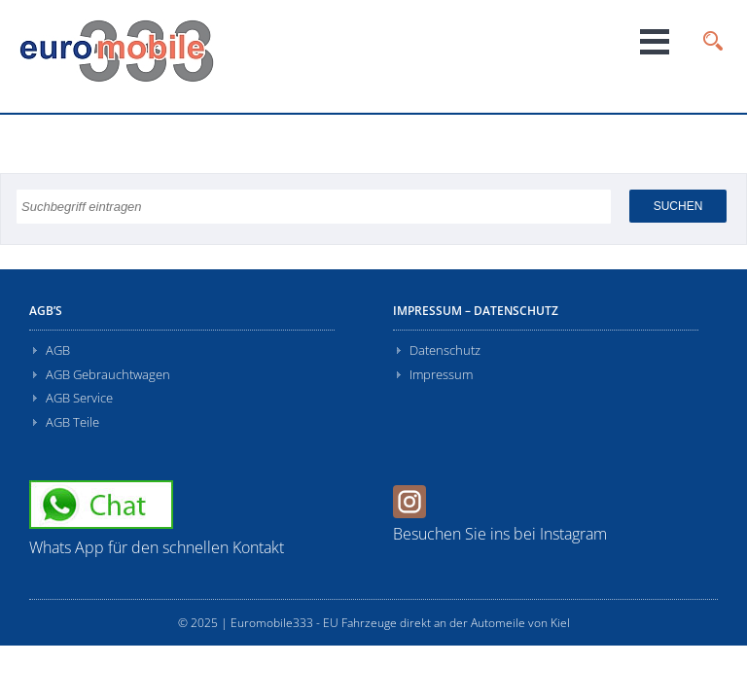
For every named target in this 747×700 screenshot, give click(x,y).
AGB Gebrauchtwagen (108, 374)
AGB (58, 350)
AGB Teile (72, 422)
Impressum (441, 374)
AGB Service (79, 398)
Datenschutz (445, 350)
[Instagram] (412, 512)
